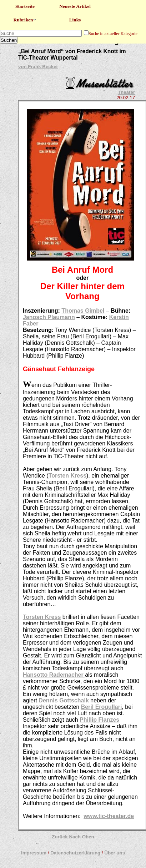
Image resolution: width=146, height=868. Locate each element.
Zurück (60, 837)
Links (75, 20)
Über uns (115, 853)
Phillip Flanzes (99, 720)
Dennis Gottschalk (64, 700)
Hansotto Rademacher (54, 675)
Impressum (34, 853)
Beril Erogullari (102, 707)
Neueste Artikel (75, 6)
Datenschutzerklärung (75, 853)
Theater (126, 92)
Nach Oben (81, 837)
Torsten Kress (67, 476)
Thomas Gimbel (83, 311)
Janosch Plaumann (49, 317)
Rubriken (25, 20)
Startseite (25, 6)
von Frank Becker (38, 67)
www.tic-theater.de (109, 816)
